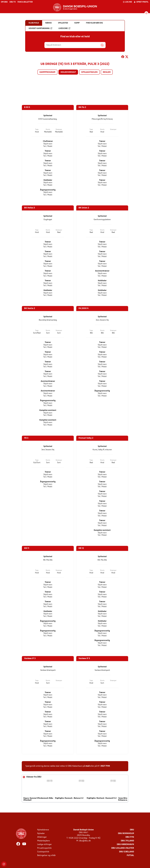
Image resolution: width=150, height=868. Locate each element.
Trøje (37, 129)
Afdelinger (42, 837)
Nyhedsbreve (43, 830)
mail (88, 766)
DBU (132, 830)
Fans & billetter (25, 2)
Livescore (64, 28)
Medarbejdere (43, 841)
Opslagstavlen (89, 72)
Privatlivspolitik (44, 848)
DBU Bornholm (126, 833)
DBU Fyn (130, 837)
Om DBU (4, 2)
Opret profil (141, 2)
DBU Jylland (127, 841)
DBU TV (13, 2)
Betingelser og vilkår (46, 855)
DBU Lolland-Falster (123, 848)
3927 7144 (105, 766)
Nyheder (41, 833)
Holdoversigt (68, 72)
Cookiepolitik (43, 852)
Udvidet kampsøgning (40, 28)
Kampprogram (47, 72)
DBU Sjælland (127, 852)
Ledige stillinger (44, 844)
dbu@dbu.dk (85, 841)
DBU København (125, 844)
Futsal (130, 855)
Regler (107, 72)
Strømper (59, 129)
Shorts (48, 129)
